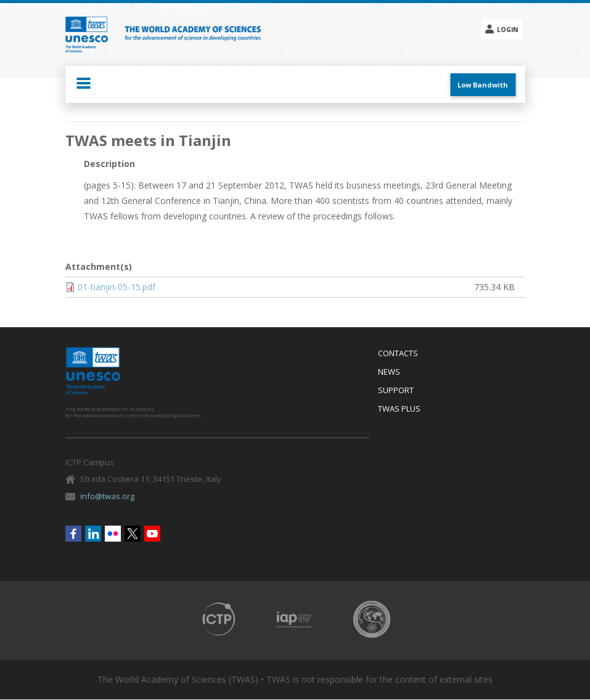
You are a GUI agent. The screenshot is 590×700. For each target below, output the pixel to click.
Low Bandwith (483, 85)
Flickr (113, 534)
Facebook (73, 534)
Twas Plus (399, 409)
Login (507, 30)
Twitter (133, 534)
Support (396, 391)
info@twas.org (107, 496)
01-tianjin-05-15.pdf (117, 287)
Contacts (398, 354)
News (389, 372)
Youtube (152, 534)
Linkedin (93, 534)
